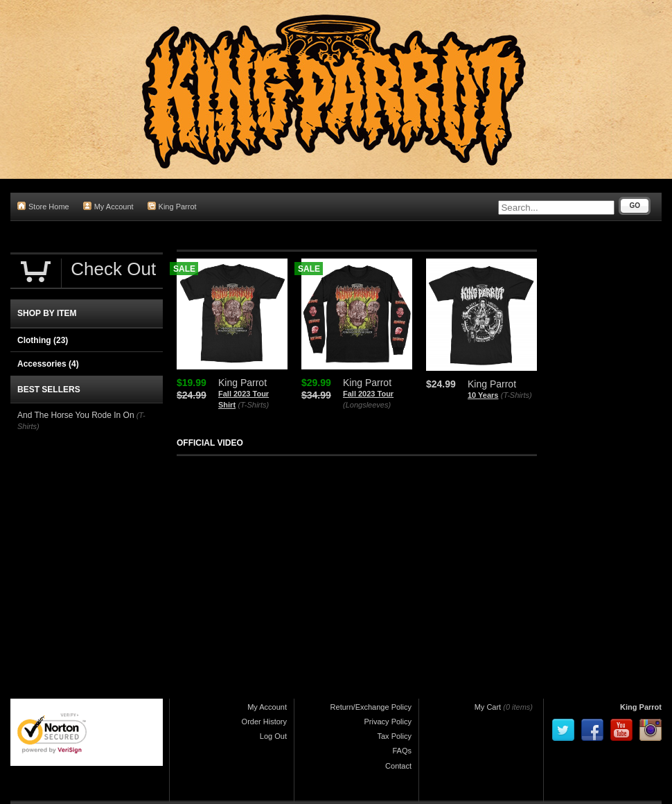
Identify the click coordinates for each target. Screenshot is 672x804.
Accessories (48, 364)
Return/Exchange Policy (371, 707)
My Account (108, 206)
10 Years (483, 395)
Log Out (273, 736)
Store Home (43, 206)
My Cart (488, 707)
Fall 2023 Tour (368, 394)
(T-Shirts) (253, 405)
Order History (264, 722)
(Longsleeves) (367, 405)
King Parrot (172, 206)
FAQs (402, 751)
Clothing (43, 340)
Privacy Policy (388, 722)
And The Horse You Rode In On (76, 415)
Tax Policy (394, 736)
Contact (398, 766)
